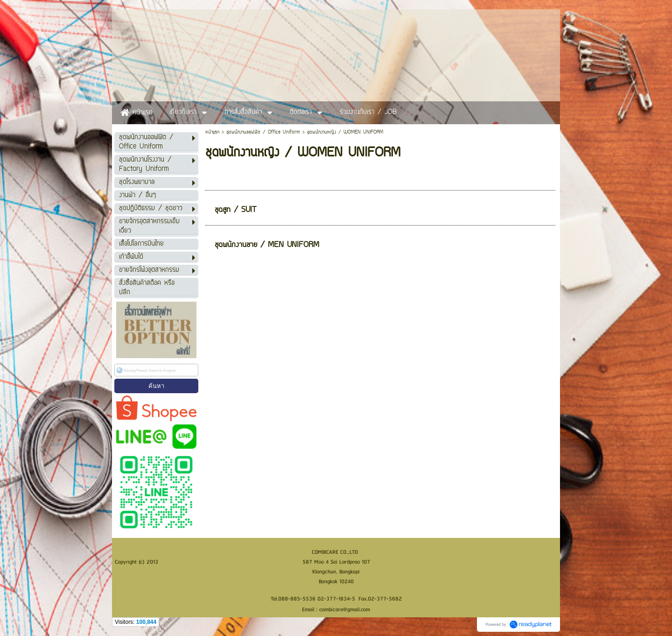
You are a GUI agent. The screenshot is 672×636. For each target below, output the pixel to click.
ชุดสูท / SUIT (235, 210)
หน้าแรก (212, 132)
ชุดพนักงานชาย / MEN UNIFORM (267, 245)
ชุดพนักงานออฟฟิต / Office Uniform (263, 132)
